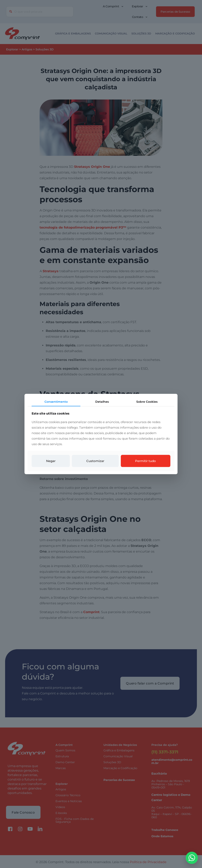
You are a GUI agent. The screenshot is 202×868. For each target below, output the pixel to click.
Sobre (147, 401)
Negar (51, 461)
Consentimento (56, 401)
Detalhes (102, 401)
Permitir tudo (145, 461)
